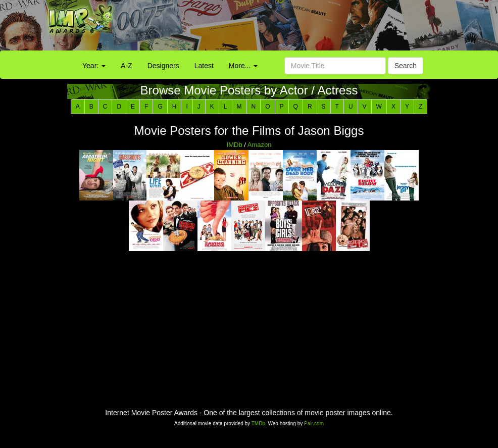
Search (406, 66)
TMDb (258, 424)
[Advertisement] (311, 28)
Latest (204, 66)
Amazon (260, 145)
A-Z (127, 66)
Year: (94, 66)
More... (243, 66)
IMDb (235, 145)
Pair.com (314, 424)
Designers (163, 66)
